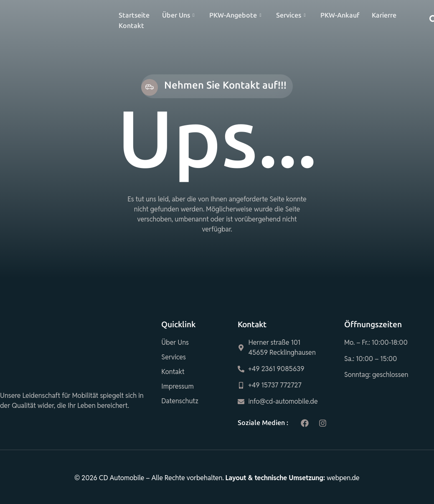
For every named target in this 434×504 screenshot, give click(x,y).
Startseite (134, 15)
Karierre (384, 15)
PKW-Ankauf (340, 15)
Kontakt (131, 26)
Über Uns (178, 15)
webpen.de (343, 478)
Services (291, 15)
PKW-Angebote (235, 15)
